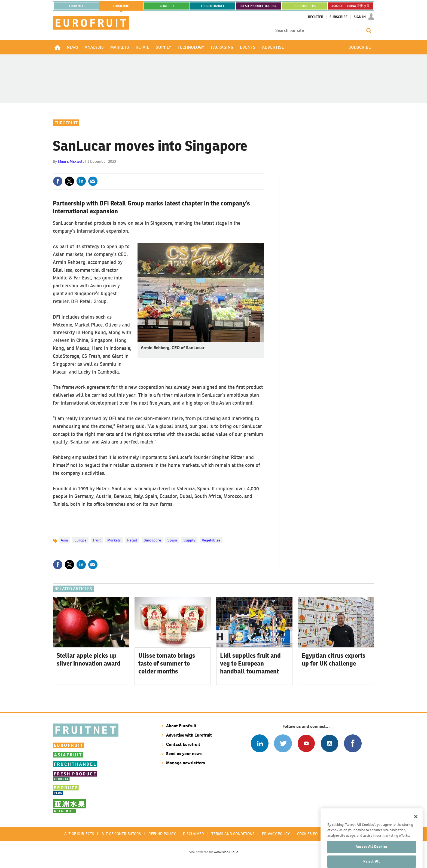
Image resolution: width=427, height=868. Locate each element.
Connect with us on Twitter (283, 743)
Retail (132, 540)
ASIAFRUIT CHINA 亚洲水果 (351, 6)
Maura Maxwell (71, 161)
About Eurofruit (181, 726)
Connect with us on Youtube (306, 743)
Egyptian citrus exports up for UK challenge (334, 659)
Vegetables (211, 540)
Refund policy (162, 834)
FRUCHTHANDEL (213, 6)
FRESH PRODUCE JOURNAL (259, 6)
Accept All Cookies (372, 856)
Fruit (97, 540)
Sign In (360, 17)
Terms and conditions (233, 834)
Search (369, 30)
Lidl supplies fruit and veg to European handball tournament (250, 663)
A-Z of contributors (121, 834)
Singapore (152, 540)
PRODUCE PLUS (305, 6)
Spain (172, 540)
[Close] (416, 826)
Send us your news (184, 754)
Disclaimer (193, 834)
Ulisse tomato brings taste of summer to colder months (167, 663)
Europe (80, 540)
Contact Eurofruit (183, 744)
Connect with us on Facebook (353, 743)
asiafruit (167, 6)
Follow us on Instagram (329, 743)
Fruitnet (76, 6)
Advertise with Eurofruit (189, 735)
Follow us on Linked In (260, 743)
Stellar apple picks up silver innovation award (89, 659)
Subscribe (338, 17)
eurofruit (121, 6)
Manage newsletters (185, 763)
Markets (114, 540)
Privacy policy (276, 834)
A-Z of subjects (79, 834)
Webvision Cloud (226, 852)
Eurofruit (66, 123)
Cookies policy (311, 834)
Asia (64, 540)
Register (316, 17)
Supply (189, 540)
